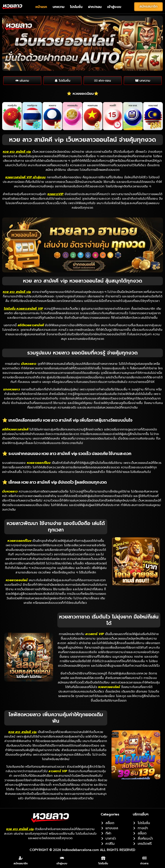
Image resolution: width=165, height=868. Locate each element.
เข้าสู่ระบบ (114, 7)
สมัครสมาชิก (21, 864)
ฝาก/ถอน (95, 7)
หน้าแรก (41, 7)
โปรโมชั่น (76, 7)
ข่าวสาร (144, 864)
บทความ (59, 7)
